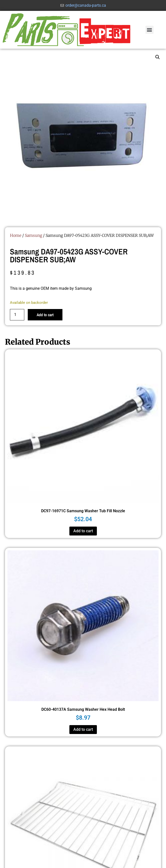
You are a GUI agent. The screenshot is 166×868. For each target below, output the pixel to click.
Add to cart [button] (83, 531)
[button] (150, 30)
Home (16, 235)
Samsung (33, 235)
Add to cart (45, 315)
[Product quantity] (17, 315)
